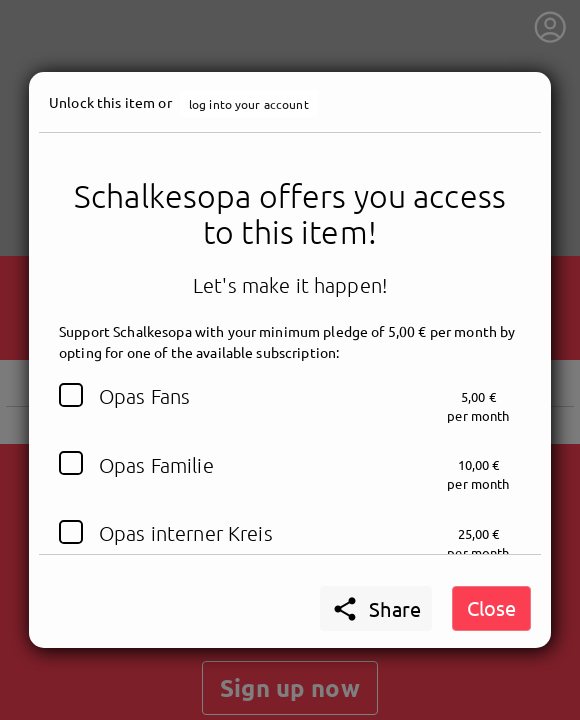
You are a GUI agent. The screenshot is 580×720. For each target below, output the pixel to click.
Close (491, 607)
